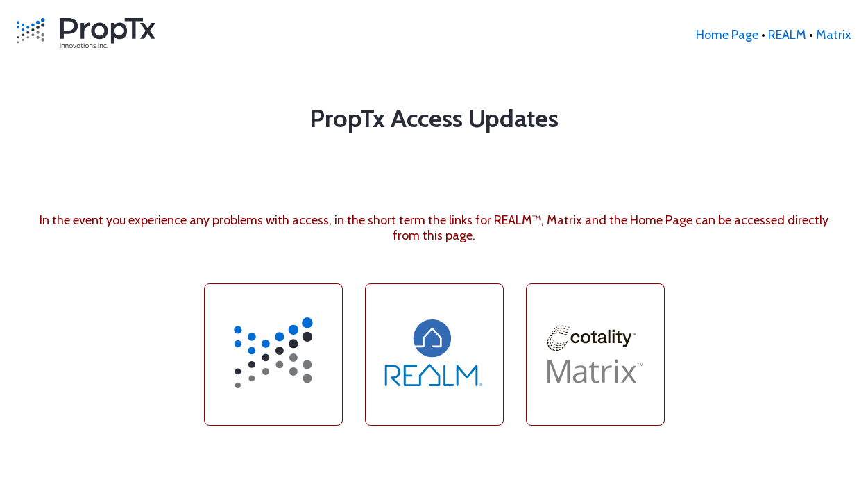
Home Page (727, 35)
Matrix (834, 35)
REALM (787, 35)
